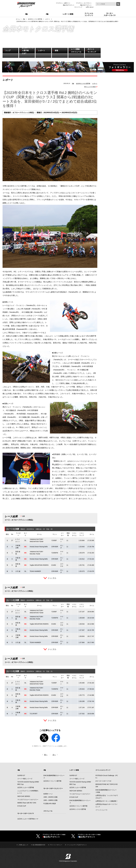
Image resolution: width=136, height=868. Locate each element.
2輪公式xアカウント (86, 5)
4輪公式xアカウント (69, 5)
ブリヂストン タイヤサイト (84, 3)
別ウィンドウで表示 (90, 87)
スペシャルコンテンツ (103, 770)
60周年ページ (48, 794)
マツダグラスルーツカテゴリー (28, 800)
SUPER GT (21, 776)
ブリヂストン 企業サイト (63, 3)
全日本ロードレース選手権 (52, 781)
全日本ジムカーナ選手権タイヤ (28, 819)
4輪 (19, 770)
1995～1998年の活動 (50, 800)
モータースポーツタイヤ (26, 813)
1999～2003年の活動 (50, 797)
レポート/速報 (74, 770)
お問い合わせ (90, 7)
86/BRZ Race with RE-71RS (27, 803)
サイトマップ (78, 7)
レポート (95, 84)
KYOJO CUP (22, 806)
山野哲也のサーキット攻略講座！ (107, 801)
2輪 (73, 84)
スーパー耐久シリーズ (25, 779)
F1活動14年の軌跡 (50, 804)
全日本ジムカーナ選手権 (26, 788)
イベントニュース (101, 810)
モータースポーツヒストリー (53, 789)
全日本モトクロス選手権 (83, 84)
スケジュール (48, 811)
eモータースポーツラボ (103, 781)
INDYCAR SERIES (24, 796)
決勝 (23, 516)
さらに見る (52, 578)
